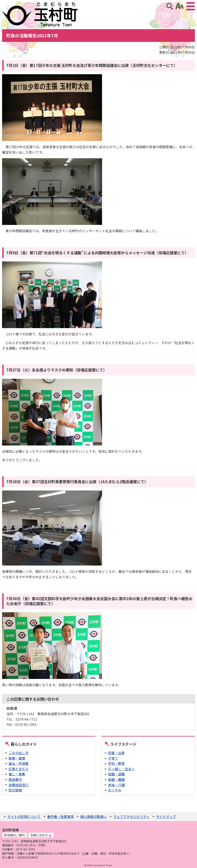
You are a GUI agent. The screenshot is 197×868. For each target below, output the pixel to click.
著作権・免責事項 (60, 817)
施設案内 (15, 779)
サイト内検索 (170, 6)
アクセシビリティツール (179, 6)
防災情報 (15, 790)
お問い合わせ (41, 835)
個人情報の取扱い (94, 817)
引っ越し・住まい (121, 769)
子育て (113, 758)
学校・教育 (116, 763)
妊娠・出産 (116, 753)
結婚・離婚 (116, 779)
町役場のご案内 (15, 835)
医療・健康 (17, 758)
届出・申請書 (19, 763)
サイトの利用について (24, 817)
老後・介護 (116, 785)
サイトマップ (166, 817)
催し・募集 (17, 774)
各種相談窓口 (19, 785)
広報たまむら (19, 769)
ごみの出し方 (19, 753)
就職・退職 (116, 774)
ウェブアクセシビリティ (131, 817)
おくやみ (115, 790)
